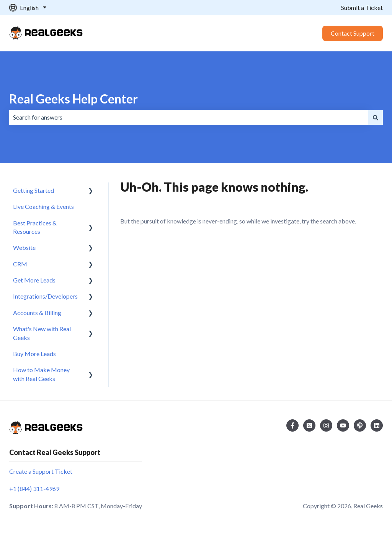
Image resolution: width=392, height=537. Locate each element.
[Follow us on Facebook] (292, 425)
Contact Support (353, 33)
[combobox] (189, 117)
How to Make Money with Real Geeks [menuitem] (41, 374)
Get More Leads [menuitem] (34, 280)
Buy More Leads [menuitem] (34, 354)
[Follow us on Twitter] (309, 425)
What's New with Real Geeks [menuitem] (42, 333)
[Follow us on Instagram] (326, 425)
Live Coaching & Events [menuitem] (43, 206)
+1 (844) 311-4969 (34, 489)
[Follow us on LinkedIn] (377, 425)
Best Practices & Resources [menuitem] (35, 227)
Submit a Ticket (362, 7)
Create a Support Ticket (41, 471)
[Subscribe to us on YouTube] (343, 425)
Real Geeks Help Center (73, 99)
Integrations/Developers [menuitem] (45, 296)
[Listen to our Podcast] (360, 425)
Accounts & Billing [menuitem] (37, 313)
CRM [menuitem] (20, 264)
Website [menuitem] (24, 247)
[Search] (376, 117)
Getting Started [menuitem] (33, 190)
